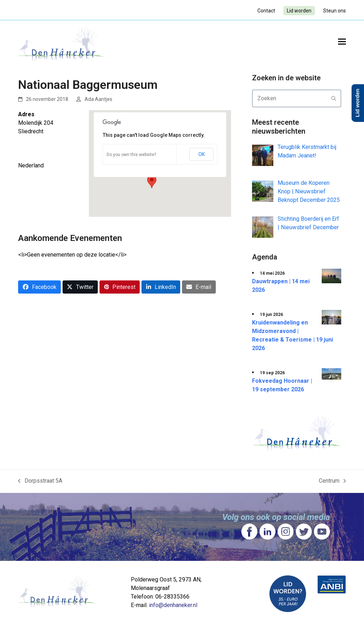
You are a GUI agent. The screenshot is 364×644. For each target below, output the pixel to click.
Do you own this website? (131, 155)
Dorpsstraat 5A (40, 481)
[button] (342, 41)
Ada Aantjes (98, 99)
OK (202, 154)
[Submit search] (334, 98)
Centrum (332, 481)
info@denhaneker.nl (173, 605)
